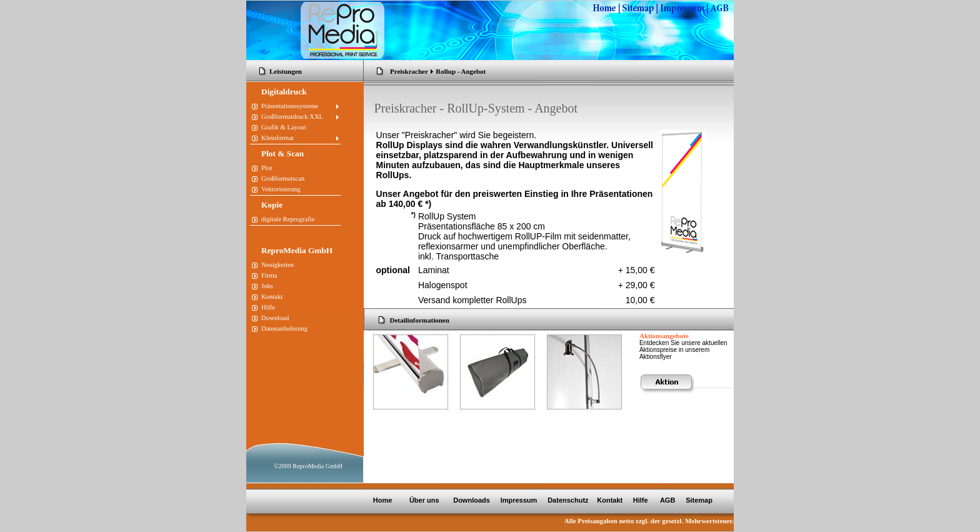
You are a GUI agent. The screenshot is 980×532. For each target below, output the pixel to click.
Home (383, 500)
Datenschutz (567, 500)
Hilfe (641, 500)
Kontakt (610, 500)
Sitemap (699, 500)
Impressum (518, 500)
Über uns (425, 500)
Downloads (472, 500)
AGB (669, 500)
